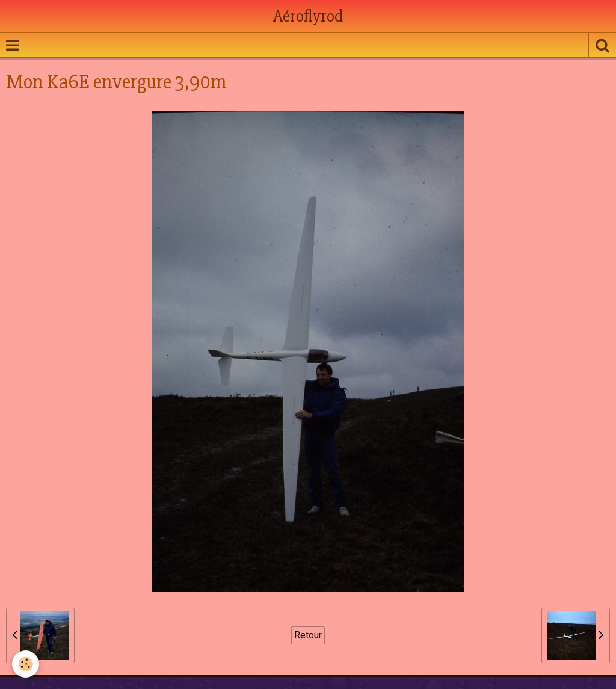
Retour (308, 635)
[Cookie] (26, 664)
